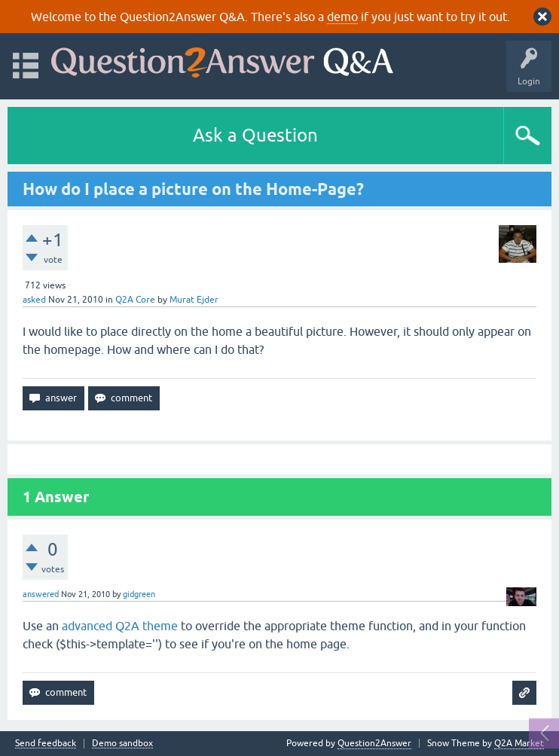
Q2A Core (135, 300)
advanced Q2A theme (120, 626)
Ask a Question (255, 135)
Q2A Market (519, 743)
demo (342, 17)
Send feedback (46, 744)
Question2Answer (374, 743)
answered (41, 594)
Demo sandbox (122, 744)
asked (34, 300)
